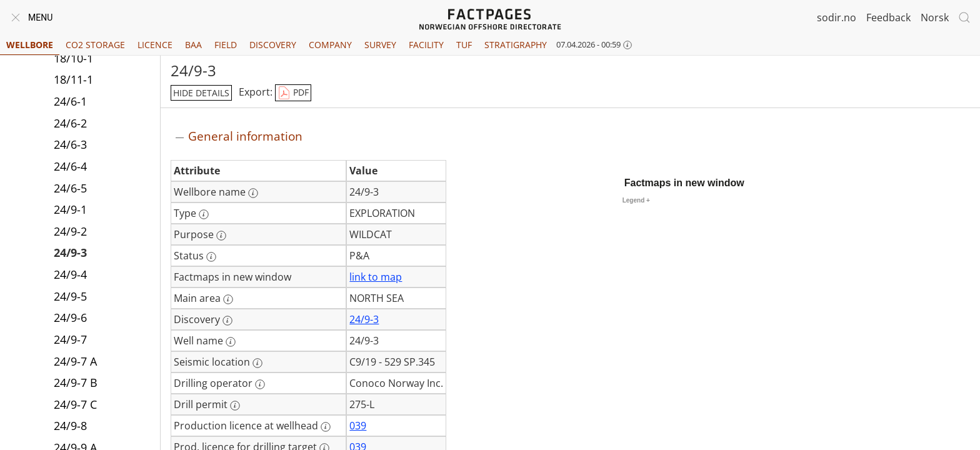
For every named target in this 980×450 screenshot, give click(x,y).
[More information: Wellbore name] (253, 193)
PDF (293, 93)
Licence (155, 45)
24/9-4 (70, 274)
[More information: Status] (211, 257)
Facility (426, 45)
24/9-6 (70, 317)
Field (226, 45)
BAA (193, 45)
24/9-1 (70, 209)
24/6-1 (70, 101)
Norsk (935, 17)
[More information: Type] (204, 214)
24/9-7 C (75, 404)
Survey (380, 45)
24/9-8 (70, 426)
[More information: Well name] (231, 342)
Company (330, 45)
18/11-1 (73, 79)
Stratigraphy (516, 45)
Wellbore (30, 45)
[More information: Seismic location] (257, 363)
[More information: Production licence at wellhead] (326, 427)
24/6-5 (70, 188)
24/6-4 (70, 166)
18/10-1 (73, 58)
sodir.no (837, 17)
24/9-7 (70, 339)
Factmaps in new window (684, 183)
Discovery (273, 45)
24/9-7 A (75, 361)
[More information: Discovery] (227, 321)
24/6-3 (70, 144)
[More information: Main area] (228, 299)
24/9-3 (70, 252)
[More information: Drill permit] (235, 406)
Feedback (888, 17)
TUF (464, 45)
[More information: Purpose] (221, 236)
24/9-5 (70, 296)
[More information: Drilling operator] (260, 384)
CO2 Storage (95, 45)
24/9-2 (70, 231)
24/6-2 (70, 123)
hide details (201, 93)
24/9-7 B (76, 382)
